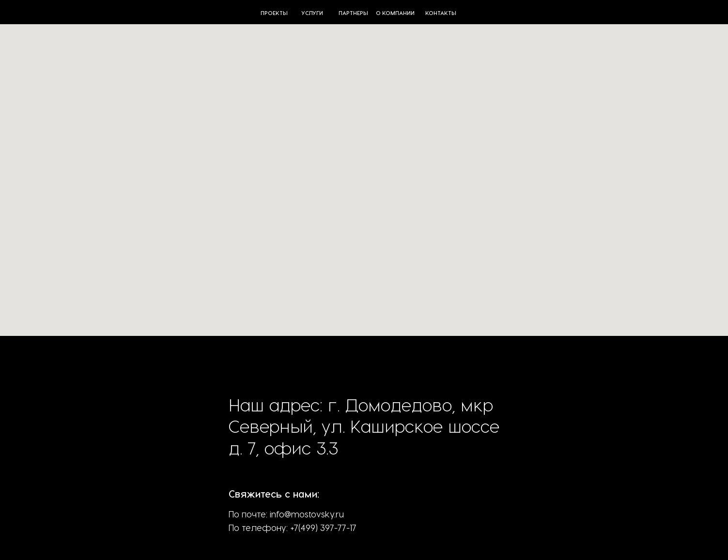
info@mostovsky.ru (307, 514)
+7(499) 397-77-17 (323, 527)
